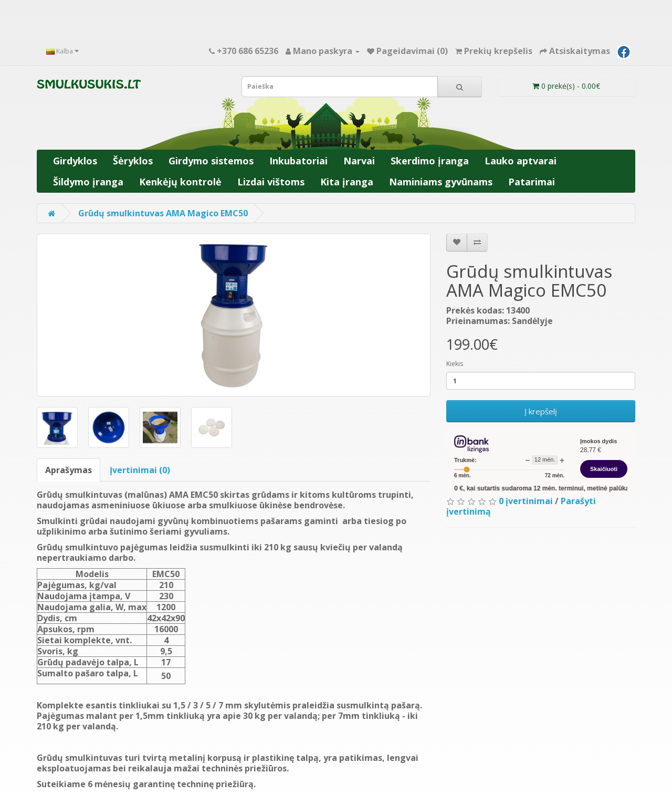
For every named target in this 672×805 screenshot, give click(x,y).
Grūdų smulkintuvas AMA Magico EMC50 (163, 213)
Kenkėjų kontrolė (180, 182)
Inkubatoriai (298, 161)
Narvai (359, 161)
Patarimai (532, 182)
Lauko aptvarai (521, 161)
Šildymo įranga (88, 182)
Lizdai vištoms (271, 182)
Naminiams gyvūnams (441, 182)
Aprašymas (69, 470)
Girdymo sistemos (211, 161)
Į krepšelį (541, 411)
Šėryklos (133, 161)
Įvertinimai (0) (140, 470)
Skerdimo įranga (430, 161)
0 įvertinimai (526, 501)
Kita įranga (347, 182)
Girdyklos (75, 161)
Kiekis (455, 364)
